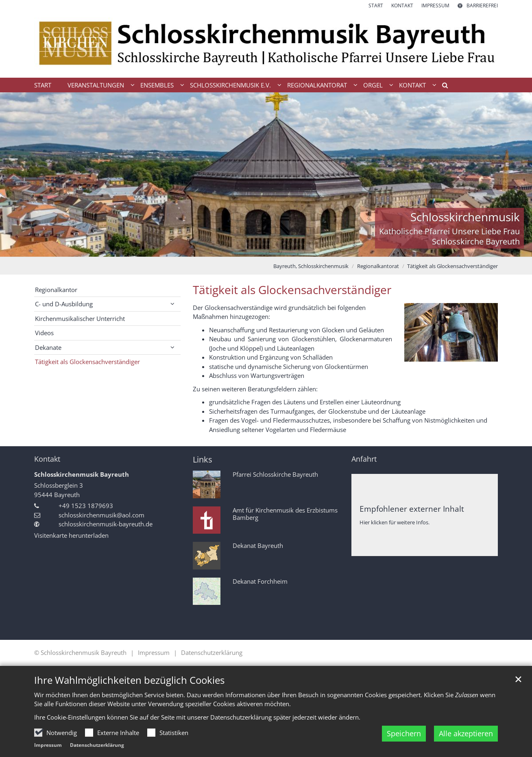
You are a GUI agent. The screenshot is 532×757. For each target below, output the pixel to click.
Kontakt (47, 459)
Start (43, 85)
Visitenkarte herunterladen (71, 535)
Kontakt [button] (412, 85)
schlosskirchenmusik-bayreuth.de (106, 524)
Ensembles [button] (157, 85)
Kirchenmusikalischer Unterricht (80, 319)
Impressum (48, 745)
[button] (442, 87)
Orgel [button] (373, 85)
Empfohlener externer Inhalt (412, 509)
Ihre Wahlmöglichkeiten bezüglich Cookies (129, 680)
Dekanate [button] (48, 347)
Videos (44, 333)
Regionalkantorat (378, 266)
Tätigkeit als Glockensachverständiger (452, 266)
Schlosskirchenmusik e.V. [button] (230, 85)
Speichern (404, 733)
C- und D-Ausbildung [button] (64, 304)
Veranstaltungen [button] (96, 85)
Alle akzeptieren (466, 733)
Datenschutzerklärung (97, 745)
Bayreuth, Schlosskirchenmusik (311, 266)
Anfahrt (364, 459)
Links (203, 459)
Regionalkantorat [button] (317, 85)
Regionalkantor (56, 290)
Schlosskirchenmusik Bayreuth (82, 474)
